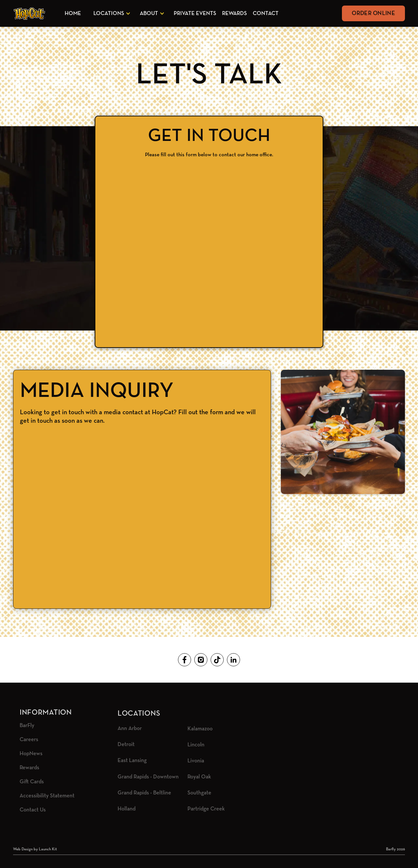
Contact (266, 14)
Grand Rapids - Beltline (144, 793)
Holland (127, 809)
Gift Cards (32, 782)
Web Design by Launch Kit (35, 849)
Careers (29, 740)
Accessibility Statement (47, 796)
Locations (109, 14)
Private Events (195, 14)
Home (73, 14)
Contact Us (33, 810)
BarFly (27, 726)
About (149, 14)
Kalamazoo (200, 729)
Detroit (126, 745)
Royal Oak (199, 777)
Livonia (196, 761)
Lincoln (196, 745)
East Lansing (132, 761)
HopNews (31, 754)
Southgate (199, 793)
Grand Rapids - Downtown (148, 777)
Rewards (234, 14)
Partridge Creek (206, 809)
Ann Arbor (130, 729)
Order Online (373, 13)
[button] (111, 14)
